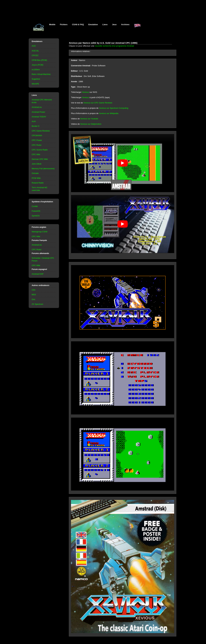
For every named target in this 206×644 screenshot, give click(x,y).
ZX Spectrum (37, 304)
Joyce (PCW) (37, 65)
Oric (34, 299)
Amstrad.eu (37, 107)
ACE (34, 46)
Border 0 (35, 126)
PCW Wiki (36, 178)
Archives (125, 24)
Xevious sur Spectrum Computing (114, 108)
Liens (105, 24)
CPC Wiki (36, 154)
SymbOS (36, 216)
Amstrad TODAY (39, 117)
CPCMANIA (37, 135)
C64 (34, 290)
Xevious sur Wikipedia (109, 113)
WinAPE (35, 84)
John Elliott (36, 164)
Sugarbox (36, 79)
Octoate (35, 173)
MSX (34, 295)
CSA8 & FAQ (78, 24)
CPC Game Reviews (41, 131)
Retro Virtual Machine (41, 74)
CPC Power (37, 140)
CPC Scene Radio (40, 150)
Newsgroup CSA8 (40, 232)
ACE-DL (35, 51)
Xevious (86, 92)
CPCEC (35, 55)
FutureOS (36, 211)
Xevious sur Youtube (89, 119)
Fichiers (64, 24)
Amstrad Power (38, 112)
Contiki (35, 206)
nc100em (36, 70)
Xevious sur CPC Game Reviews (98, 103)
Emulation (93, 24)
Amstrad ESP (38, 274)
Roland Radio (38, 183)
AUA (34, 121)
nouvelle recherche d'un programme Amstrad (114, 46)
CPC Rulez (37, 145)
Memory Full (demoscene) (43, 169)
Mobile (52, 24)
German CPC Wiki (40, 159)
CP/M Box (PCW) (39, 60)
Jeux (114, 24)
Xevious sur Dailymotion (91, 124)
